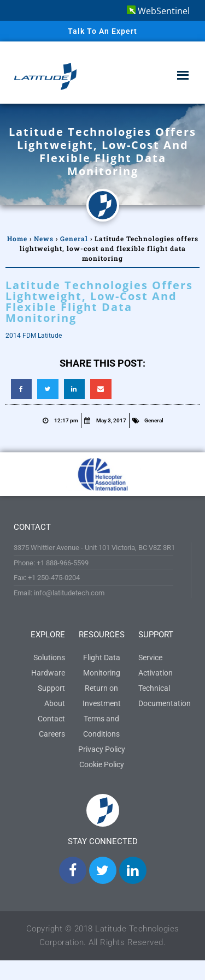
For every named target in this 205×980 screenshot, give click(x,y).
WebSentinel (158, 11)
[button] (21, 389)
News (44, 238)
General (74, 238)
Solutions (49, 658)
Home (17, 238)
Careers (52, 734)
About (55, 703)
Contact (51, 719)
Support (51, 688)
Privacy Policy (102, 749)
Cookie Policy (102, 764)
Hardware (48, 673)
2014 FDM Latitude (34, 336)
